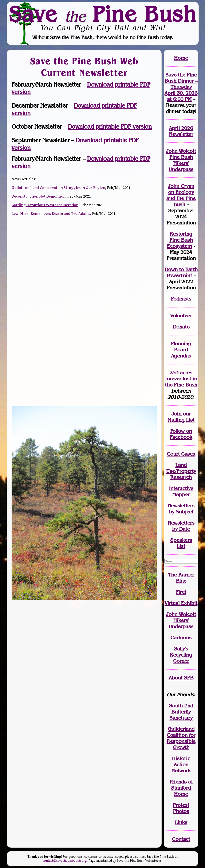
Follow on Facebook (181, 434)
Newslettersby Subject (181, 509)
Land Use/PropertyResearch (181, 471)
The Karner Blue (181, 578)
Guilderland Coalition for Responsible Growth (181, 738)
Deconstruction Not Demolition (39, 196)
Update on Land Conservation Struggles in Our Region (58, 188)
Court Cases (181, 454)
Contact (181, 839)
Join (176, 414)
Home (181, 58)
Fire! (181, 592)
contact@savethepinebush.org (65, 861)
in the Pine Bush (181, 382)
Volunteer (181, 316)
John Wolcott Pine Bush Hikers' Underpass (181, 160)
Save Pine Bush (103, 14)
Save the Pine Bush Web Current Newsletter (84, 67)
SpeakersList (181, 543)
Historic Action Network (181, 764)
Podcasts (181, 299)
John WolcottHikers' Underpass (181, 620)
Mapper (181, 494)
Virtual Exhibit (181, 603)
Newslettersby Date (181, 526)
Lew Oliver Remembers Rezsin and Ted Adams (51, 214)
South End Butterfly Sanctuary (181, 712)
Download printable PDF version (110, 127)
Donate (181, 327)
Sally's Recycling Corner (181, 655)
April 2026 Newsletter (181, 131)
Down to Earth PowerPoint (181, 272)
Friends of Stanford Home (181, 788)
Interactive (181, 488)
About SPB (181, 678)
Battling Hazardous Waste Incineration (45, 205)
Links (181, 822)
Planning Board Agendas (181, 350)
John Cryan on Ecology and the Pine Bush (181, 195)
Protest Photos (181, 808)
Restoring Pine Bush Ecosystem (180, 240)
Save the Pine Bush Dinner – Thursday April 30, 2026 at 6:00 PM (181, 87)
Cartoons (181, 638)
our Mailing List (181, 417)
